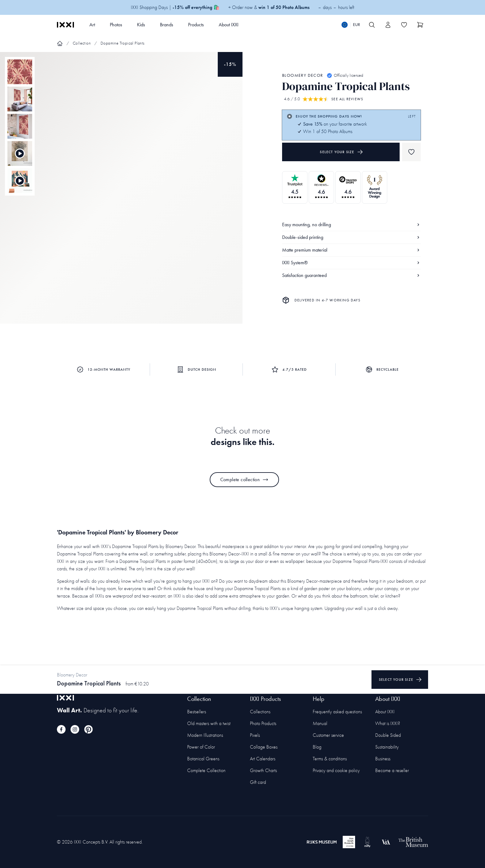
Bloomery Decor (303, 75)
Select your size (341, 152)
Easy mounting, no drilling (351, 225)
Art (92, 25)
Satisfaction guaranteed (351, 275)
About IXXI (229, 25)
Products (196, 25)
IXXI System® (351, 263)
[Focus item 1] (121, 193)
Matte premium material (351, 250)
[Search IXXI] (372, 25)
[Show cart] (420, 25)
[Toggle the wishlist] (404, 25)
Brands (167, 25)
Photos (116, 25)
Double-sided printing (351, 237)
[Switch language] (351, 25)
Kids (141, 25)
